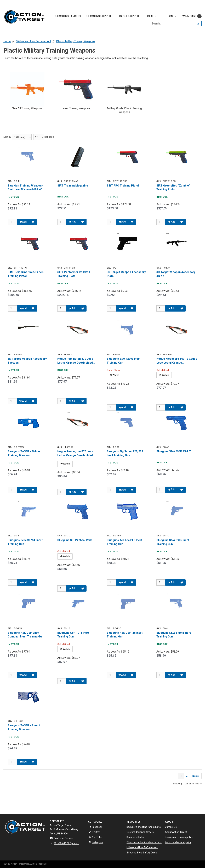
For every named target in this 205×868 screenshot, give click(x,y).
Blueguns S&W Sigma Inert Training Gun (174, 635)
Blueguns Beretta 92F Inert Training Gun (25, 542)
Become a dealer (135, 837)
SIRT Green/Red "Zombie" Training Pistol (173, 188)
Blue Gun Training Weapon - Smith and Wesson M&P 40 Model (25, 188)
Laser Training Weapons (76, 108)
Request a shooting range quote (144, 827)
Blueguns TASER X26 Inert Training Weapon (25, 453)
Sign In (172, 16)
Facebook (95, 827)
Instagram (95, 842)
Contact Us (171, 827)
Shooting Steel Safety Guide (142, 853)
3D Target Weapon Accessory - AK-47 (177, 274)
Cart (192, 16)
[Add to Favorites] (33, 222)
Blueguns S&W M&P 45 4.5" (174, 451)
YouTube (95, 837)
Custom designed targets (140, 832)
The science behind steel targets (144, 842)
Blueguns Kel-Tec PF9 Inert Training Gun (124, 542)
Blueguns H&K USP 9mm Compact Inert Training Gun (25, 635)
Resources (134, 822)
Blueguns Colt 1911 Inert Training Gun (73, 635)
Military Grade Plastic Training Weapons (124, 110)
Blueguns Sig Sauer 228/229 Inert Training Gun (125, 453)
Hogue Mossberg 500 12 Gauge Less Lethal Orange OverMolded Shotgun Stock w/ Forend (177, 361)
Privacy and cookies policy (179, 837)
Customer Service (61, 838)
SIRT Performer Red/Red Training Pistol (74, 274)
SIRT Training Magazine (73, 186)
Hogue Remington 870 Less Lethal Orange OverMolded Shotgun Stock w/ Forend (75, 361)
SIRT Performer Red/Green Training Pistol (26, 274)
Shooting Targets (68, 16)
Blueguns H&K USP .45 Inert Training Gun (125, 635)
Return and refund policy (178, 842)
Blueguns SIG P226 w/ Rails (75, 540)
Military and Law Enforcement (142, 848)
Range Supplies (130, 16)
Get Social (95, 822)
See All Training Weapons (27, 108)
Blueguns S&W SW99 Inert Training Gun (124, 361)
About (169, 822)
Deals (151, 16)
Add (23, 222)
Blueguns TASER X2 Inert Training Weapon (24, 727)
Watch (114, 375)
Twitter (94, 832)
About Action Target (176, 832)
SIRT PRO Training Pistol (123, 186)
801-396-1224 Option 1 (64, 843)
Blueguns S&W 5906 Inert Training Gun (173, 542)
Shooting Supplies (100, 16)
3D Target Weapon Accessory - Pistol (127, 274)
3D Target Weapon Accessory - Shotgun (28, 361)
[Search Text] (172, 24)
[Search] (198, 24)
